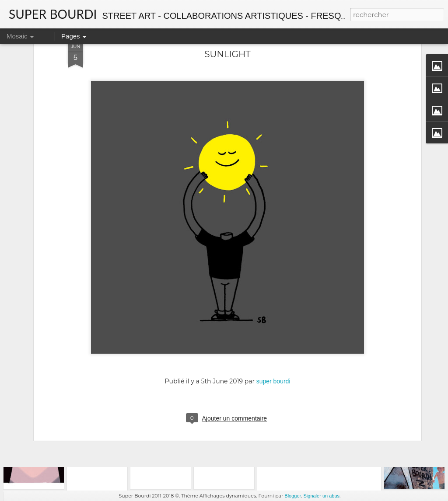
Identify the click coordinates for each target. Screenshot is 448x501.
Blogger (293, 496)
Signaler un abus (321, 496)
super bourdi (273, 327)
